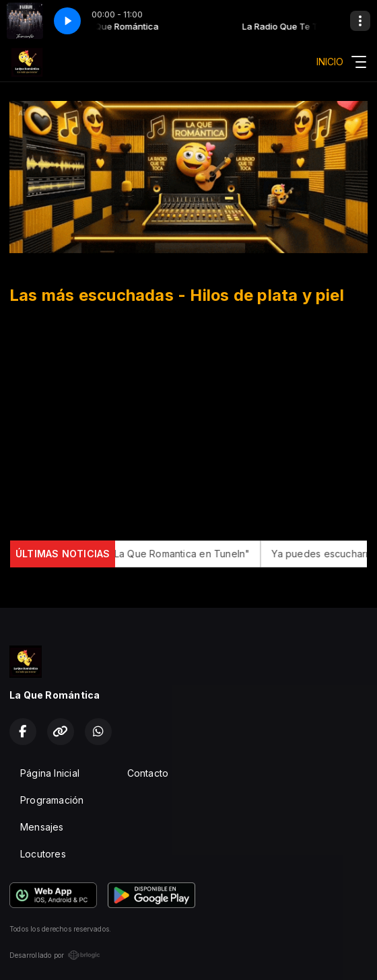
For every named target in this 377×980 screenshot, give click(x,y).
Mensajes (42, 827)
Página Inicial (50, 773)
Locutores (43, 854)
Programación (52, 800)
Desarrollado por (55, 955)
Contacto (148, 773)
